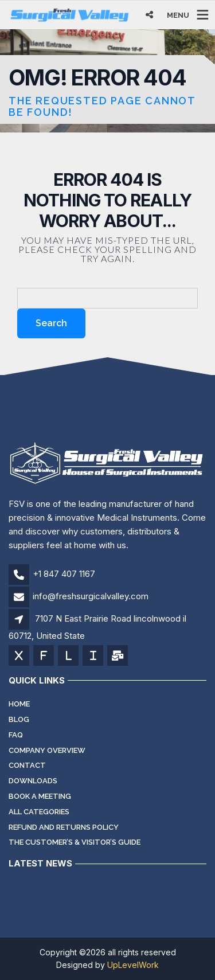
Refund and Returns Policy (64, 827)
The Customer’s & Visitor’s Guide (75, 842)
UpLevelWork (133, 965)
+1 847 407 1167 (64, 574)
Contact (27, 765)
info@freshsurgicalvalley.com (91, 596)
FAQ (16, 735)
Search (51, 323)
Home (19, 704)
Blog (19, 719)
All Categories (39, 812)
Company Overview (47, 750)
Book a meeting (40, 796)
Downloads (33, 781)
